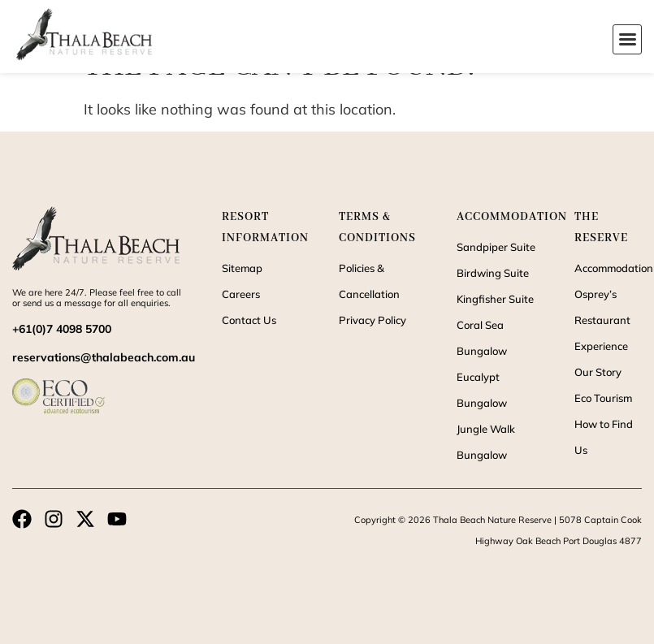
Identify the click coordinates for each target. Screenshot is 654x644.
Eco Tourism (603, 398)
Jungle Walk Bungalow (486, 442)
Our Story (598, 372)
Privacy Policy (372, 320)
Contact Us (249, 320)
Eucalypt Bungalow (482, 390)
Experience (601, 346)
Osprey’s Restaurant (602, 307)
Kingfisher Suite (495, 299)
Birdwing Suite (493, 273)
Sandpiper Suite (496, 247)
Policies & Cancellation (369, 281)
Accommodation (608, 268)
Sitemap (242, 268)
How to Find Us (604, 437)
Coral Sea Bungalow (482, 338)
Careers (241, 294)
